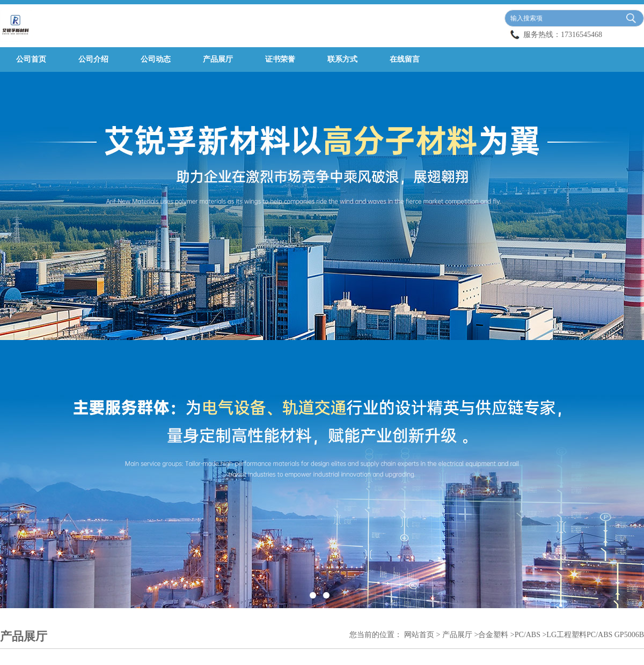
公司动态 (156, 59)
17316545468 (581, 35)
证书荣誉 (280, 59)
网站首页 (419, 635)
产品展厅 (218, 59)
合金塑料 (493, 635)
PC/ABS (528, 635)
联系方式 (342, 59)
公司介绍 (93, 59)
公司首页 (31, 59)
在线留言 (405, 59)
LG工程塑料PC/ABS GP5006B (595, 635)
